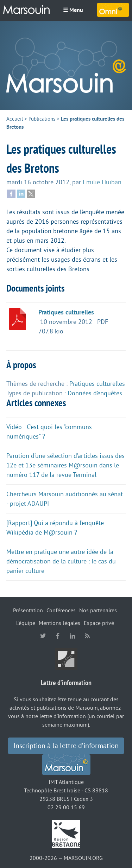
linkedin (73, 636)
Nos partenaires (98, 611)
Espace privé (99, 623)
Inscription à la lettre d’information (66, 746)
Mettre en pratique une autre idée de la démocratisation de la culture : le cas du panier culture (61, 561)
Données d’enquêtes (95, 393)
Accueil (15, 119)
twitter (43, 636)
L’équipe (26, 623)
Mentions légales (59, 623)
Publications (42, 119)
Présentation (28, 611)
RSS (87, 636)
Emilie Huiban (102, 182)
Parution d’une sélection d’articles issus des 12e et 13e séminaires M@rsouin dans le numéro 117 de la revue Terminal (65, 465)
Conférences (61, 611)
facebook (58, 636)
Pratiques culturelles (66, 312)
